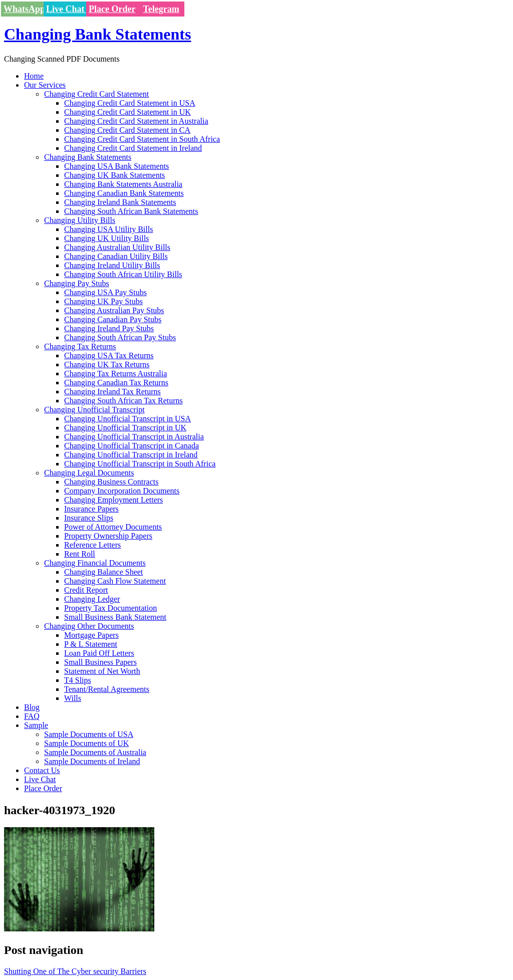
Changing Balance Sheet (103, 572)
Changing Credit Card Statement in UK (127, 112)
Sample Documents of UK (86, 743)
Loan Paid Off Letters (99, 653)
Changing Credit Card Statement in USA (130, 103)
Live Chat (66, 9)
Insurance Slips (89, 518)
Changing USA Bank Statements (116, 166)
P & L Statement (91, 644)
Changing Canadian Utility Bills (116, 256)
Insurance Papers (91, 509)
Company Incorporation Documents (122, 491)
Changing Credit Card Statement (96, 94)
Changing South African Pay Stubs (120, 337)
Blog (32, 707)
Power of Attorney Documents (113, 527)
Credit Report (86, 590)
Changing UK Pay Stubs (103, 301)
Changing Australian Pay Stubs (114, 310)
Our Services (45, 85)
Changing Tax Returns (80, 346)
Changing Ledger (92, 599)
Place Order (112, 9)
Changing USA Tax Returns (109, 355)
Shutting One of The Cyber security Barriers (75, 971)
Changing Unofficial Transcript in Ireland (131, 455)
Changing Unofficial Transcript (94, 410)
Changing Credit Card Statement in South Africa (142, 139)
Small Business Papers (100, 662)
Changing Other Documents (89, 626)
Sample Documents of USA (89, 734)
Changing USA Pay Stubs (105, 292)
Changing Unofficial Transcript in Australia (134, 437)
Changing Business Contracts (111, 482)
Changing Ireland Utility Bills (112, 265)
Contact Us (42, 770)
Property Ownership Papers (108, 536)
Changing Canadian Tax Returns (116, 383)
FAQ (32, 716)
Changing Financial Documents (95, 563)
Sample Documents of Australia (95, 752)
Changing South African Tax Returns (123, 401)
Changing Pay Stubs (77, 283)
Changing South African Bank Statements (131, 211)
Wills (73, 698)
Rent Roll (80, 554)
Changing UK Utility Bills (106, 238)
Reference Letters (92, 545)
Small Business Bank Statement (115, 617)
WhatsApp (24, 9)
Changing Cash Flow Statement (115, 581)
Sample (36, 725)
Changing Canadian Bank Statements (124, 193)
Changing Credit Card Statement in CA (127, 130)
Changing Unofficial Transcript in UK (125, 428)
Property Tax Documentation (110, 608)
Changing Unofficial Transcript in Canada (132, 446)
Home (34, 76)
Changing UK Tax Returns (107, 364)
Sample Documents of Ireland (92, 761)
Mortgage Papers (91, 635)
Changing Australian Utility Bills (117, 247)
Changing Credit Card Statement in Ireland (133, 148)
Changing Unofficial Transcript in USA (127, 419)
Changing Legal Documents (89, 473)
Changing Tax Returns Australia (115, 374)
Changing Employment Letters (113, 500)
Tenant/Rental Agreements (107, 689)
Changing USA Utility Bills (108, 229)
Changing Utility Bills (80, 220)
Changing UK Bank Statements (114, 175)
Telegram (161, 9)
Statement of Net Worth (102, 671)
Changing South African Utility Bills (123, 274)
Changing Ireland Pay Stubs (109, 328)
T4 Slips (78, 680)
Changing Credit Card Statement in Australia (136, 121)
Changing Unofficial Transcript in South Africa (140, 464)
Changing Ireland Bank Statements (120, 202)
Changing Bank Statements (97, 34)
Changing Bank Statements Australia (123, 184)
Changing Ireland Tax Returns (112, 392)
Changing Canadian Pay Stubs (113, 319)
